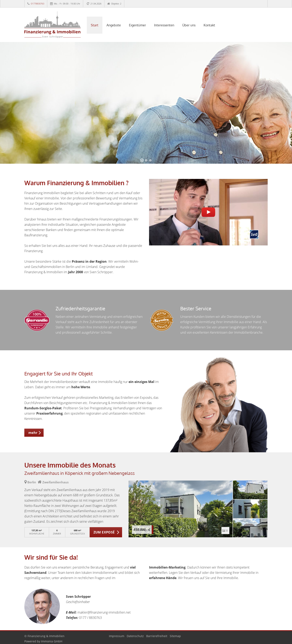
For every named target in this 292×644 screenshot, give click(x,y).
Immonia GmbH (52, 641)
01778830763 (38, 4)
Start (95, 25)
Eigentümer (137, 25)
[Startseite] (53, 25)
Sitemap (175, 636)
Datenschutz (135, 636)
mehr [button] (33, 433)
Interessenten (164, 25)
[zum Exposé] (250, 490)
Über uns (189, 25)
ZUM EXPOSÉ (104, 532)
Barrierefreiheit (157, 636)
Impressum (117, 636)
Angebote (114, 25)
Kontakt (209, 25)
